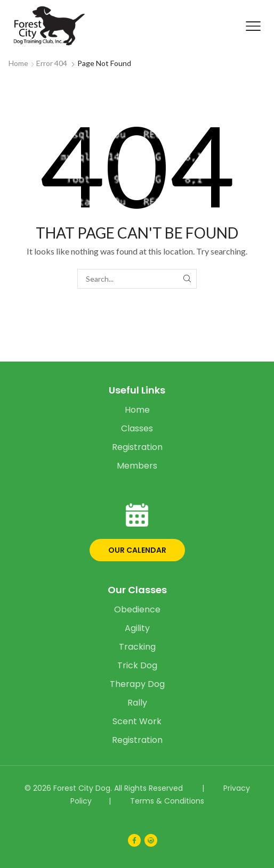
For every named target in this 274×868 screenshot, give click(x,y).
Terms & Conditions (167, 801)
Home (18, 63)
